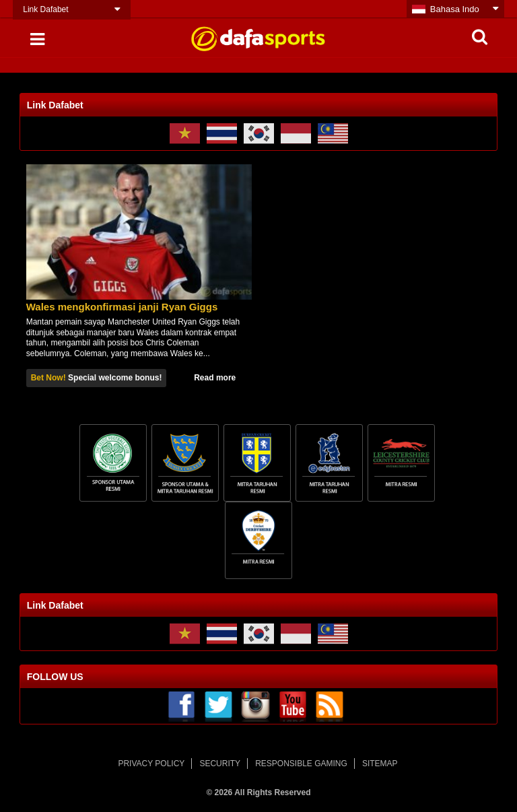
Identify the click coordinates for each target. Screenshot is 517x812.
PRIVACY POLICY (151, 764)
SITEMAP (380, 764)
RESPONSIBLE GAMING (301, 764)
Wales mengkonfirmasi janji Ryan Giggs (122, 307)
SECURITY (220, 764)
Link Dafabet (45, 9)
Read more (215, 378)
